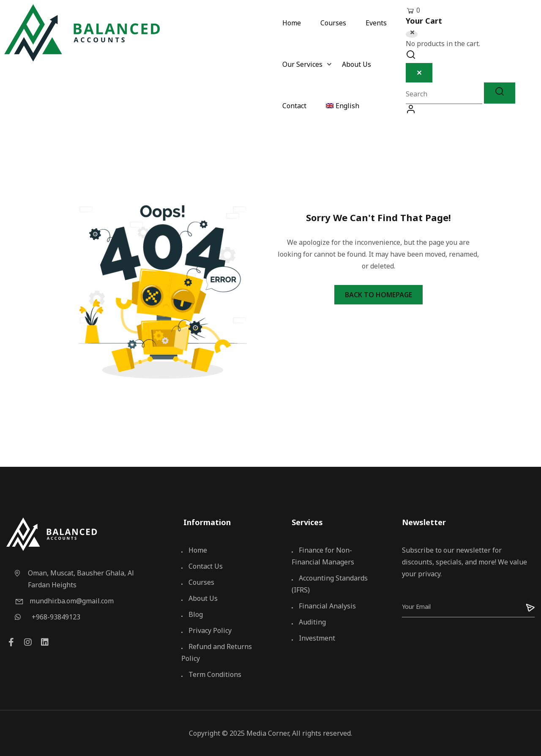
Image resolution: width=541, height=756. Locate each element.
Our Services (302, 65)
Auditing (309, 622)
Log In (411, 111)
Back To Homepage (378, 295)
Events (376, 23)
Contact (294, 106)
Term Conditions (211, 674)
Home (292, 23)
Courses (333, 23)
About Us (357, 65)
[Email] (459, 607)
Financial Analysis (324, 606)
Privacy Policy (206, 630)
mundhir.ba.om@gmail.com (64, 601)
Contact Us (202, 566)
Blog (192, 614)
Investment (313, 638)
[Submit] (525, 607)
